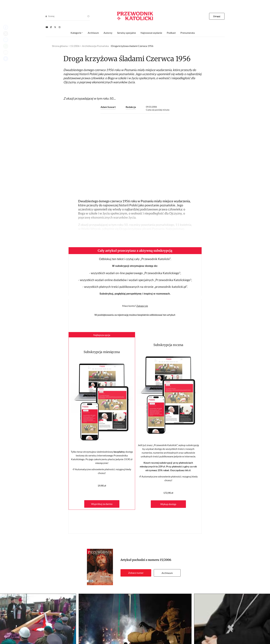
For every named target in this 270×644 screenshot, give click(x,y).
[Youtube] (47, 27)
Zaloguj (217, 16)
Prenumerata (188, 33)
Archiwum (167, 573)
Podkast (171, 33)
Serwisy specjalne (126, 33)
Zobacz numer (136, 573)
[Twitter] (55, 27)
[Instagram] (60, 27)
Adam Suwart (108, 107)
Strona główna (60, 46)
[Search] (46, 16)
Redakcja (131, 107)
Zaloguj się (142, 306)
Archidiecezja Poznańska (95, 46)
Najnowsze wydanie (151, 33)
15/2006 (166, 560)
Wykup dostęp (168, 504)
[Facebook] (51, 27)
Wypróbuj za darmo (102, 504)
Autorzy (108, 33)
